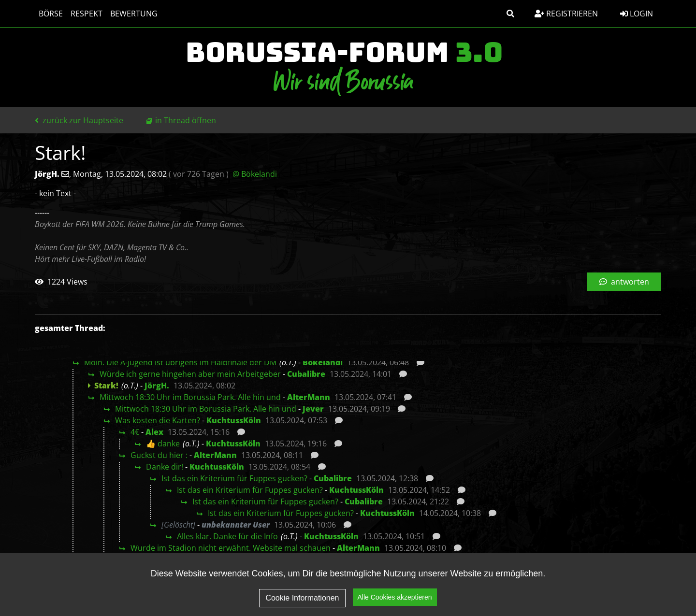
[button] (510, 14)
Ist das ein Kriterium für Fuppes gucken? (234, 478)
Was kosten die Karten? (158, 420)
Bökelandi (323, 362)
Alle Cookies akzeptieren (395, 599)
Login (637, 14)
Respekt (87, 14)
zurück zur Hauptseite (79, 120)
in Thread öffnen (186, 120)
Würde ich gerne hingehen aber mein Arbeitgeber (190, 374)
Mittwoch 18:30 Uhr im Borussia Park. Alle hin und (190, 397)
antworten (624, 282)
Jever (313, 409)
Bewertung (134, 14)
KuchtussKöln (234, 420)
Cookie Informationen (302, 599)
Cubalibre (306, 374)
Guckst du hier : (159, 455)
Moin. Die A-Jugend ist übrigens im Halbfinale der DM (180, 362)
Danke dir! (165, 467)
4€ (135, 432)
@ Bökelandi (255, 174)
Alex (154, 432)
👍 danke (163, 444)
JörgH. (157, 386)
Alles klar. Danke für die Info (227, 536)
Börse (51, 14)
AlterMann (309, 397)
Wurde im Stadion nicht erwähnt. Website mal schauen (231, 548)
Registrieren (566, 14)
